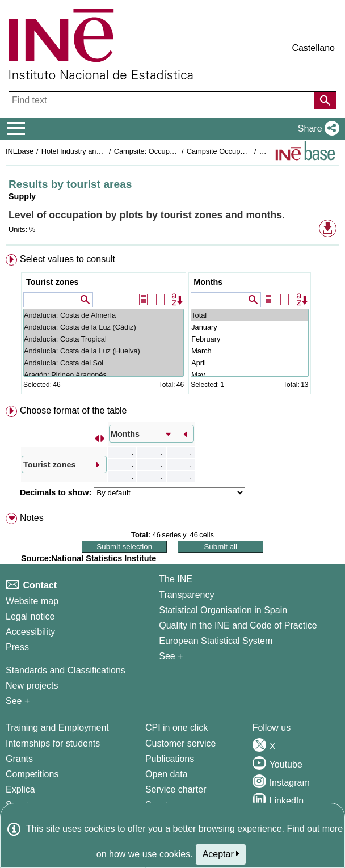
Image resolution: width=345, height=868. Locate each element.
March (249, 351)
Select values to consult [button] (68, 259)
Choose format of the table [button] (73, 410)
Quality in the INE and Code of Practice (238, 625)
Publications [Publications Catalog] (170, 759)
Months (208, 282)
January (249, 327)
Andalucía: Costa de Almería (104, 315)
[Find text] (163, 100)
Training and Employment (57, 728)
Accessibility (30, 632)
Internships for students (53, 743)
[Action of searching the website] (325, 100)
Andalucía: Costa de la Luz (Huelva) (104, 351)
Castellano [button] (313, 48)
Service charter (176, 789)
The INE (176, 579)
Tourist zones (52, 282)
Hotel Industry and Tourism (85, 151)
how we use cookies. (151, 854)
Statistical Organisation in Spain (223, 610)
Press (17, 647)
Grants (19, 759)
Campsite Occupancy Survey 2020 (243, 151)
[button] (316, 129)
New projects (32, 686)
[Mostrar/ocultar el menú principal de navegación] (16, 129)
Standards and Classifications (66, 670)
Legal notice (30, 616)
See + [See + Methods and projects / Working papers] (18, 701)
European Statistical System (216, 641)
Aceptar (221, 854)
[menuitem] (172, 326)
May (249, 375)
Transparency (186, 595)
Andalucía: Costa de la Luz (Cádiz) (104, 327)
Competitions (32, 774)
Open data (167, 774)
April (249, 363)
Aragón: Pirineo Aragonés (104, 375)
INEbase (20, 151)
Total (249, 315)
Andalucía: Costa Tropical (104, 339)
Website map (32, 601)
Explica (20, 789)
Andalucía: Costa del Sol (104, 363)
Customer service (180, 743)
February (249, 339)
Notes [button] (32, 518)
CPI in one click (176, 728)
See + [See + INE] (171, 656)
